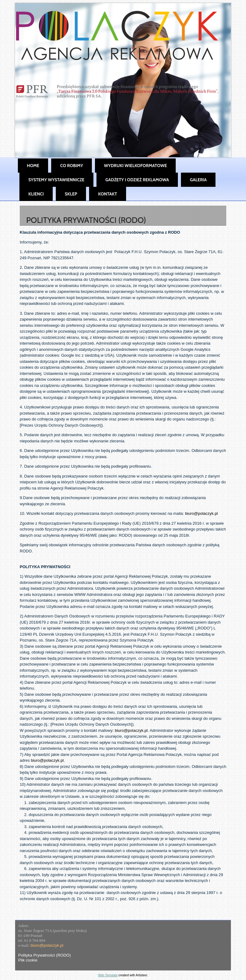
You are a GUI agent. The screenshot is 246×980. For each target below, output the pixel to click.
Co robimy (72, 166)
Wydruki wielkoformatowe (135, 166)
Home (33, 166)
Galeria (198, 180)
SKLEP (71, 194)
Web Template (108, 975)
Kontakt (107, 194)
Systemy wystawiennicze (56, 180)
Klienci (36, 194)
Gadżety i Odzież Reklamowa (137, 180)
